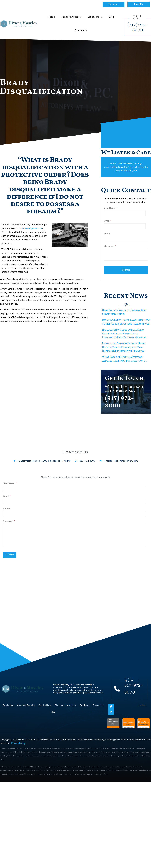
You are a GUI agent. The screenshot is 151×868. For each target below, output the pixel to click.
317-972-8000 (134, 687)
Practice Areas (72, 17)
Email (108, 220)
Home (51, 17)
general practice (65, 691)
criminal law (97, 691)
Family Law (8, 703)
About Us (95, 17)
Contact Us (81, 31)
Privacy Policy (18, 741)
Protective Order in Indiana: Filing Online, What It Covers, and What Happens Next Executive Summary (124, 346)
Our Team (84, 703)
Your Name (111, 208)
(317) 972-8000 (138, 27)
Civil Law (59, 703)
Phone (107, 233)
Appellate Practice (26, 703)
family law (72, 688)
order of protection (32, 228)
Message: (110, 245)
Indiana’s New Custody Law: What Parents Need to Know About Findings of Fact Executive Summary (125, 332)
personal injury (80, 691)
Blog (111, 17)
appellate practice (86, 688)
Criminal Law (45, 703)
